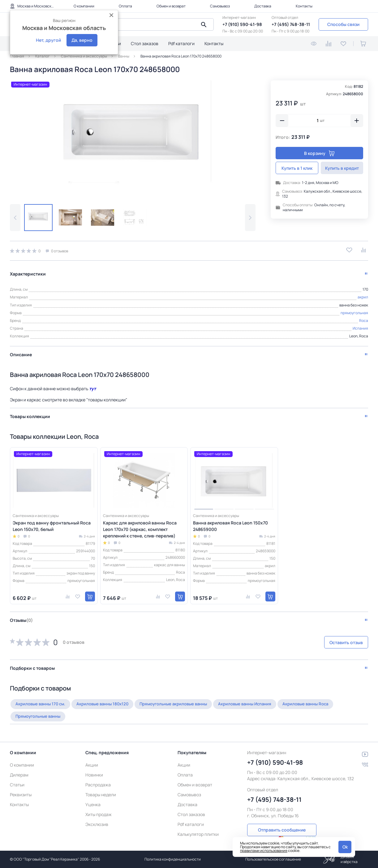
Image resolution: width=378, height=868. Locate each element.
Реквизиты (21, 787)
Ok (345, 847)
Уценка (93, 797)
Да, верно (82, 40)
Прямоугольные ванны (40, 713)
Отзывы (21, 617)
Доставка (263, 6)
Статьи (17, 778)
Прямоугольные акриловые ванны (184, 701)
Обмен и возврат (171, 6)
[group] (133, 137)
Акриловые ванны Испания (260, 701)
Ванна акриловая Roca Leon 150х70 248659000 (230, 523)
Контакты (304, 6)
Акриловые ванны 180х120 (108, 701)
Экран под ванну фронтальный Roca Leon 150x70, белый (52, 523)
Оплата (125, 6)
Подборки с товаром (32, 665)
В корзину (319, 153)
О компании (84, 6)
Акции (92, 758)
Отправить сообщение (282, 822)
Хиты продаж (99, 807)
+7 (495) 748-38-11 (291, 24)
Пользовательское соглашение (273, 859)
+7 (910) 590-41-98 (242, 24)
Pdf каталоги (181, 43)
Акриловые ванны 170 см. (42, 701)
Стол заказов (145, 43)
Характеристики (28, 271)
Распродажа (98, 778)
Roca (364, 317)
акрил (363, 294)
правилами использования (264, 851)
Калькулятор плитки (198, 827)
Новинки (94, 768)
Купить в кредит (342, 168)
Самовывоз (220, 6)
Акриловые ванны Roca (325, 701)
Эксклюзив (97, 817)
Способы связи (343, 24)
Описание (21, 351)
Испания (360, 325)
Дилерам (19, 768)
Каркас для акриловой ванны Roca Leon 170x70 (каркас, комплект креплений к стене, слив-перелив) (140, 526)
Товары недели (101, 787)
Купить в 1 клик (297, 168)
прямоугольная (354, 309)
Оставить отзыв (335, 639)
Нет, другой (48, 40)
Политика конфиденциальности (173, 859)
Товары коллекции (30, 413)
